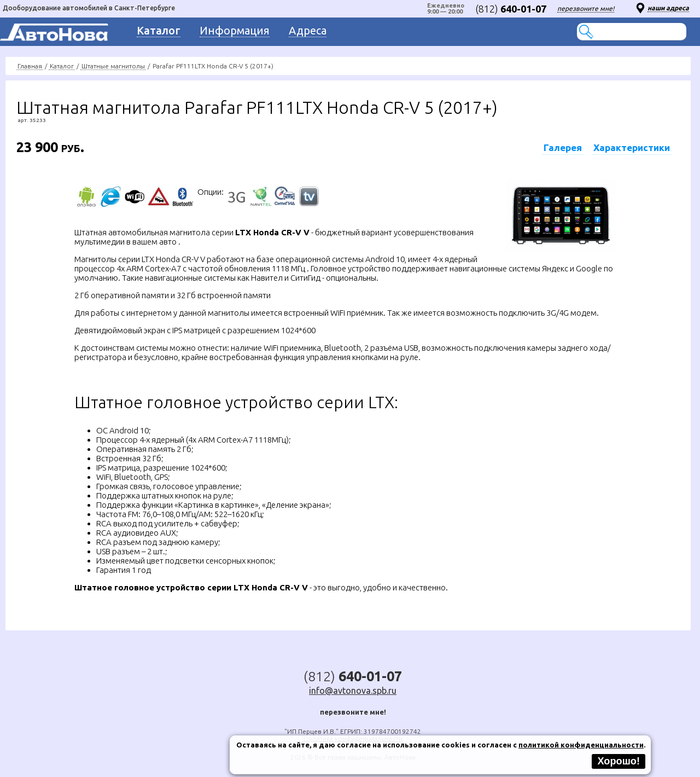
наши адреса (668, 8)
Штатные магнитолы (113, 66)
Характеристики (632, 147)
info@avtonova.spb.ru (353, 691)
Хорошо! (619, 761)
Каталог (62, 66)
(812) (511, 9)
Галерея (563, 147)
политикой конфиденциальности (581, 745)
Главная (30, 66)
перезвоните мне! (586, 8)
